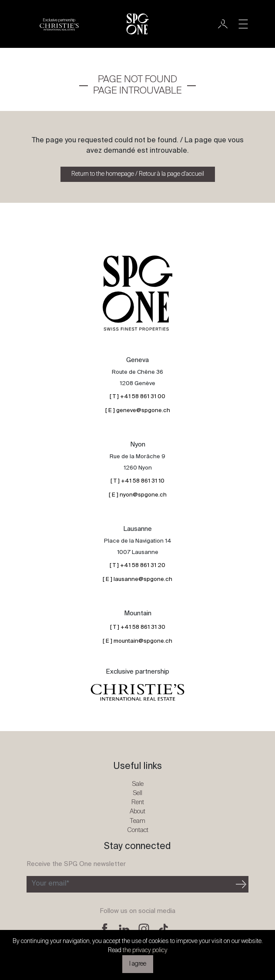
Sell (137, 793)
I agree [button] (138, 964)
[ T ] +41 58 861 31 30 (138, 627)
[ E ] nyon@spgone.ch (138, 495)
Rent (138, 802)
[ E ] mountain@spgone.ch (137, 641)
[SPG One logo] (137, 24)
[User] (223, 24)
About (137, 811)
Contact (138, 830)
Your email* (50, 884)
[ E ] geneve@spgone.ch (138, 411)
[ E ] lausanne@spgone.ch (137, 579)
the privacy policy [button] (145, 950)
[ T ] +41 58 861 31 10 (137, 481)
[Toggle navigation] (243, 24)
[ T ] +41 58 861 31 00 (137, 397)
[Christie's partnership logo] (59, 24)
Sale (138, 784)
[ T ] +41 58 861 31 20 (137, 566)
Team (137, 821)
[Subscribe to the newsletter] (130, 884)
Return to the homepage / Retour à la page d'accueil (138, 174)
